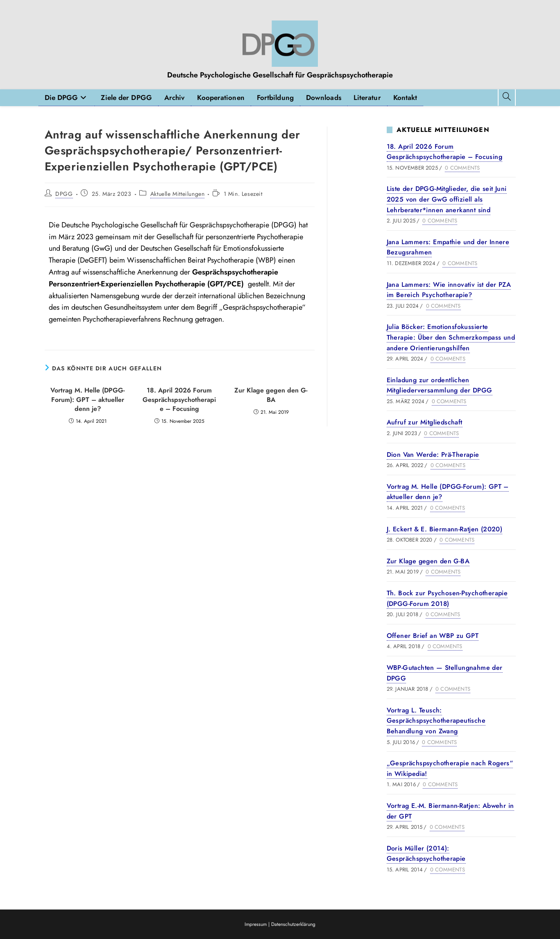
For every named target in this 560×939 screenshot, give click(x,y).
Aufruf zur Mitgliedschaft (425, 422)
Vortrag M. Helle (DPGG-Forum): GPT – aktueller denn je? (88, 400)
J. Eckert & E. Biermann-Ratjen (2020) (445, 529)
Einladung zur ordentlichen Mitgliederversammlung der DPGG (440, 385)
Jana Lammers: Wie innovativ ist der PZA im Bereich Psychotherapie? (449, 290)
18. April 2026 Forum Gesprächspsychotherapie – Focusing (179, 400)
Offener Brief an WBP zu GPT (433, 636)
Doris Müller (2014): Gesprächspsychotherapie (426, 854)
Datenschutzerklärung (293, 924)
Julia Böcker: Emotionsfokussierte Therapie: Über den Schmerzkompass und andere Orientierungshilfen (451, 337)
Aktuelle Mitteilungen (178, 194)
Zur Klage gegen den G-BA (271, 395)
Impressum (256, 924)
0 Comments (462, 168)
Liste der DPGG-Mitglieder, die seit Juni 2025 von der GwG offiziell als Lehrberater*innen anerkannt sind (447, 199)
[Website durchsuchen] (507, 98)
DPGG (64, 194)
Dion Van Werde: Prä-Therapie (433, 455)
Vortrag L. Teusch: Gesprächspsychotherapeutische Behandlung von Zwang (436, 721)
